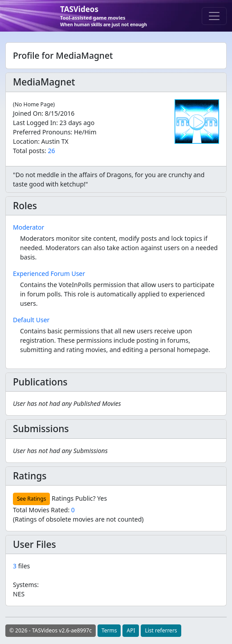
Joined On (27, 113)
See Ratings (31, 499)
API (131, 630)
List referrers (161, 630)
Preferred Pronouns (42, 132)
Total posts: (30, 151)
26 (51, 151)
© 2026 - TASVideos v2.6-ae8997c (51, 630)
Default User (31, 320)
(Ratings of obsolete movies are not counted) (78, 519)
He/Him (85, 132)
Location (25, 141)
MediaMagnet (44, 82)
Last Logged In (35, 123)
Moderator (28, 227)
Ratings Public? (74, 498)
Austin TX (55, 141)
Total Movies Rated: (44, 510)
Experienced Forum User (49, 273)
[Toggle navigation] (214, 16)
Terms (109, 630)
